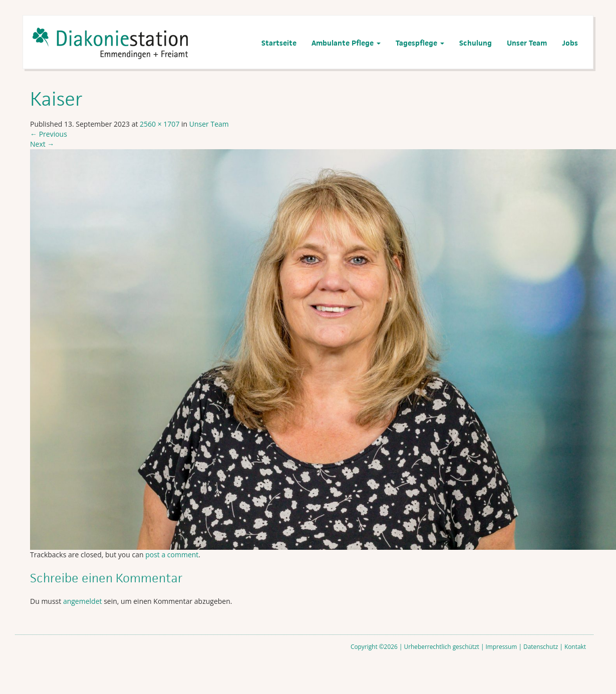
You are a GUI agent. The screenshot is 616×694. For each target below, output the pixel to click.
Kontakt (575, 646)
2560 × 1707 (160, 124)
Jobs (570, 43)
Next (42, 144)
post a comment (172, 555)
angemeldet (83, 601)
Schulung (476, 43)
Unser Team (527, 43)
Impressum (502, 646)
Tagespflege (420, 43)
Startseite (279, 43)
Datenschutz (541, 646)
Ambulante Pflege (346, 43)
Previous (49, 134)
